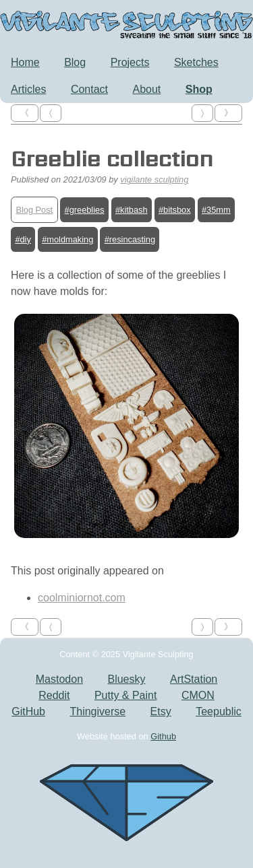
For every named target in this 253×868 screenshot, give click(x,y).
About (147, 89)
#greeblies (85, 210)
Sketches (196, 62)
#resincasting (130, 239)
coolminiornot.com (82, 598)
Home (25, 62)
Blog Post (34, 210)
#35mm (216, 210)
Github (163, 736)
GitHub (28, 711)
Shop (199, 89)
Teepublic (219, 711)
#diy (23, 239)
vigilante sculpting (154, 179)
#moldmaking (67, 239)
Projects (130, 62)
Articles (28, 89)
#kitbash (132, 210)
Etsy (161, 711)
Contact (89, 89)
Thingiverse (97, 711)
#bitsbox (175, 210)
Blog (75, 62)
